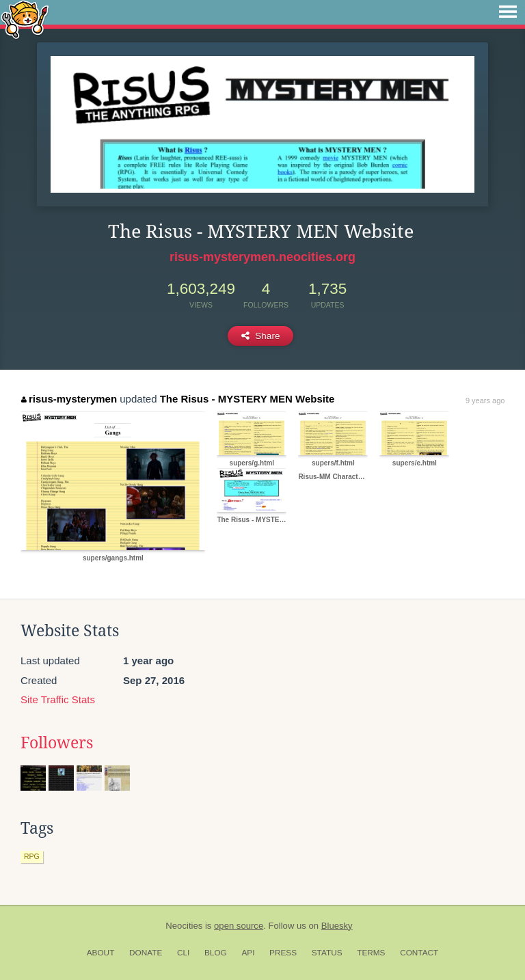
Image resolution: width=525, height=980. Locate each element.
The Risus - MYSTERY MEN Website (247, 399)
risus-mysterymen (69, 399)
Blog (216, 953)
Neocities (184, 926)
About (101, 953)
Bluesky (337, 926)
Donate (146, 953)
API (248, 953)
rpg (32, 856)
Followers (57, 743)
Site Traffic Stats (58, 699)
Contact (419, 953)
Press (283, 953)
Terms (371, 953)
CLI (183, 953)
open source (239, 926)
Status (327, 953)
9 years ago (485, 400)
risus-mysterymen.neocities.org (262, 257)
